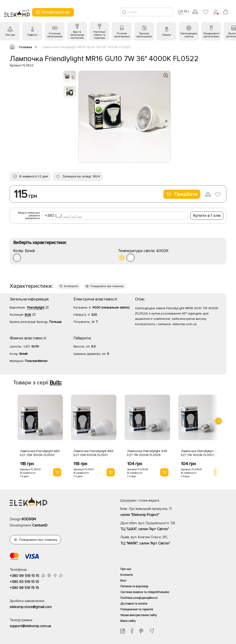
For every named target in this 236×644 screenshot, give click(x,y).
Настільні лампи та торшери (99, 35)
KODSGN (29, 519)
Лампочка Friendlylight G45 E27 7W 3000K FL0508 (147, 453)
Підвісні (32, 35)
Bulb (28, 315)
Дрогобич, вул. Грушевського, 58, (173, 526)
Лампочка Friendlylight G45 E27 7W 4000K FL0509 (201, 453)
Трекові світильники (144, 35)
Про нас (126, 569)
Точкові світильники (122, 35)
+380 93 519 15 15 (24, 582)
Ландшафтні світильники (211, 35)
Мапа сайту (128, 621)
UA (180, 11)
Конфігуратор (52, 12)
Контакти (127, 575)
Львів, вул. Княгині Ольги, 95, (173, 541)
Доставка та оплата (134, 604)
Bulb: (56, 383)
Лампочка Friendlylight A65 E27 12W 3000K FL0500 (40, 453)
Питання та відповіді (134, 586)
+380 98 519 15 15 (24, 588)
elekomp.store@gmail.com (31, 607)
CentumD (40, 525)
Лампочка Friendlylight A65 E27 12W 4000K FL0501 (93, 453)
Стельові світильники (55, 35)
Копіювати (71, 286)
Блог (124, 581)
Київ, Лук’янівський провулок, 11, (173, 512)
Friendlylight (36, 307)
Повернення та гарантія (137, 609)
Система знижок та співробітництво (145, 592)
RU (187, 11)
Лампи (166, 35)
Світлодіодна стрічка (189, 35)
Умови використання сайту (139, 615)
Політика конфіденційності (139, 598)
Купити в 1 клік (207, 215)
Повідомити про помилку (107, 286)
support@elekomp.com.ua (30, 626)
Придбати (182, 194)
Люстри (10, 35)
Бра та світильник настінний (77, 35)
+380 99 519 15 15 (24, 576)
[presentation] (218, 421)
